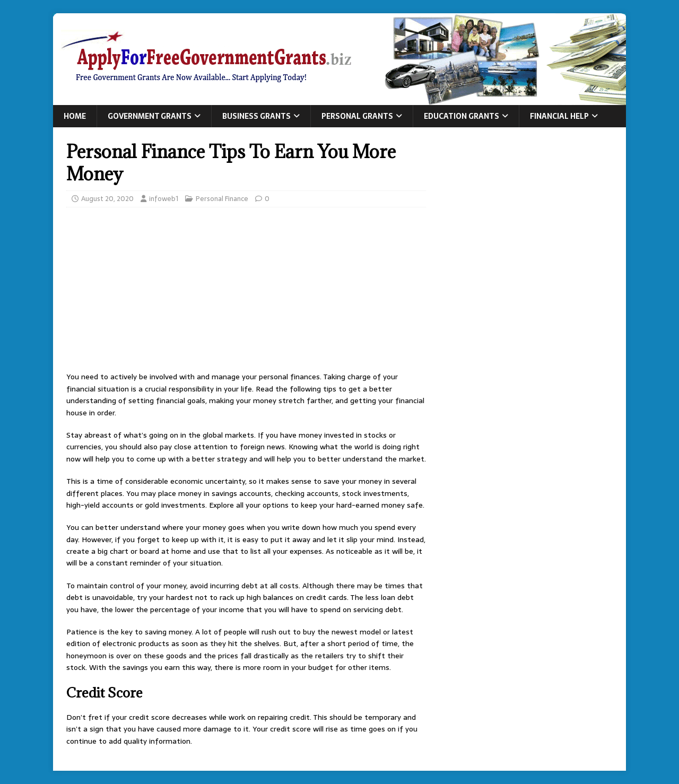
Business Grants (256, 116)
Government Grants (150, 116)
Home (75, 116)
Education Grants (462, 116)
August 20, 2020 (107, 199)
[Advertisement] (246, 292)
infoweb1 (164, 199)
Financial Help (559, 116)
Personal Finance (222, 199)
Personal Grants (357, 116)
